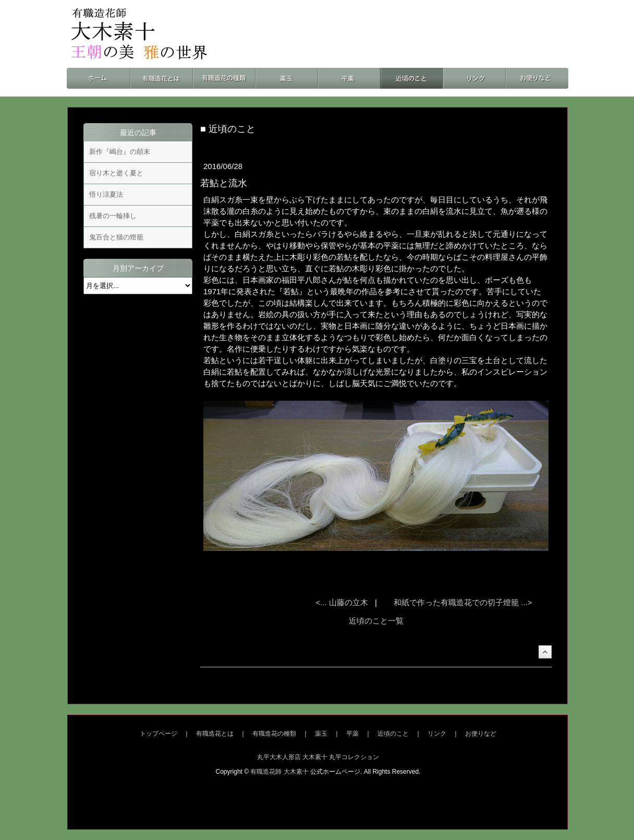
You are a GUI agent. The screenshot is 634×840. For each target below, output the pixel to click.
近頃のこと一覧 (376, 621)
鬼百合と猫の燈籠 (116, 237)
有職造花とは (215, 734)
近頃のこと (393, 734)
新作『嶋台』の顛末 (120, 152)
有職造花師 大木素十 (279, 772)
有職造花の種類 (274, 734)
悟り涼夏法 (106, 194)
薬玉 (321, 734)
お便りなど (481, 734)
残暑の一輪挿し (113, 216)
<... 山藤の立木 (343, 602)
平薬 (352, 734)
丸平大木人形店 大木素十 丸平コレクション (318, 757)
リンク (437, 734)
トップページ (159, 734)
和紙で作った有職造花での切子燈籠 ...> (463, 602)
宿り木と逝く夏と (116, 173)
